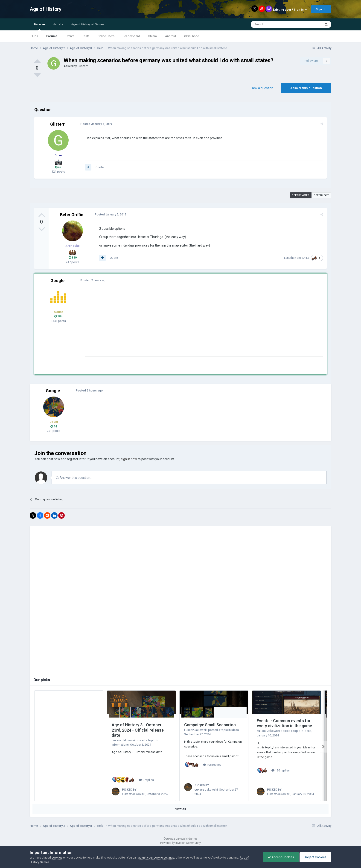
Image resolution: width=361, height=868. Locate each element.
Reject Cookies (315, 857)
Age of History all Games (88, 24)
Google (57, 281)
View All (180, 809)
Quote (100, 167)
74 (54, 426)
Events (70, 36)
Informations (120, 745)
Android (170, 36)
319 (73, 257)
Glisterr (83, 66)
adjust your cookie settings (156, 858)
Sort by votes (301, 195)
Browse (39, 26)
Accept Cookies (281, 857)
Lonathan (290, 258)
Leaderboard (131, 36)
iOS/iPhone (192, 36)
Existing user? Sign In (290, 10)
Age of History (45, 9)
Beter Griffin (72, 215)
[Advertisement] (169, 324)
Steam (153, 36)
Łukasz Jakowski (123, 740)
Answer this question (306, 88)
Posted (96, 124)
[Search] (275, 24)
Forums (52, 36)
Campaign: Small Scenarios (210, 725)
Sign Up (321, 9)
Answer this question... (74, 478)
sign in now (129, 459)
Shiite (306, 258)
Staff (86, 36)
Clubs (34, 36)
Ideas (235, 730)
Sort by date (321, 195)
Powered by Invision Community (180, 843)
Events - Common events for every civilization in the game (284, 723)
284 (58, 316)
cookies (57, 858)
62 (58, 167)
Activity (58, 24)
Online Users (106, 36)
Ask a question (263, 88)
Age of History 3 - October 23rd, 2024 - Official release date (138, 730)
